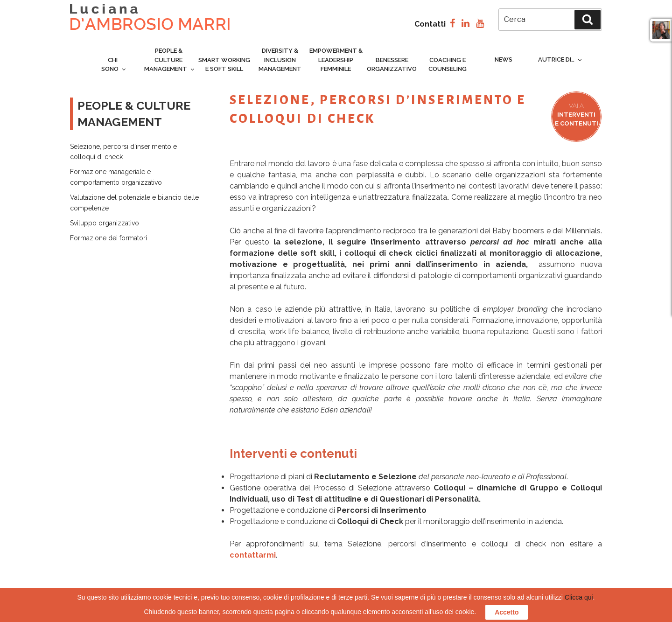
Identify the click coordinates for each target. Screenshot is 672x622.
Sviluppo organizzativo (105, 223)
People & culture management (170, 60)
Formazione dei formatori (108, 238)
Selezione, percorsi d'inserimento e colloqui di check (123, 152)
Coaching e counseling (448, 65)
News (504, 59)
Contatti (430, 24)
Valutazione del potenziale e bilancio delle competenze (134, 203)
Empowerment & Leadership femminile (336, 60)
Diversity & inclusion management (280, 60)
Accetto (507, 612)
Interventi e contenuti (577, 115)
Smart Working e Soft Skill (224, 65)
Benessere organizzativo (392, 65)
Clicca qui (579, 597)
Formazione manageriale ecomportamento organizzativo (116, 177)
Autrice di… (560, 59)
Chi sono (114, 65)
